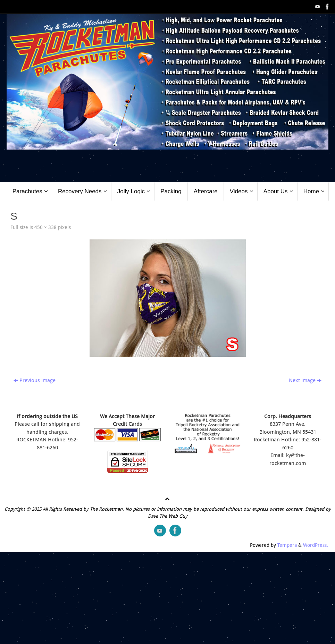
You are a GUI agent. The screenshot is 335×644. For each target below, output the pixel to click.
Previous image (35, 380)
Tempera (287, 545)
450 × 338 (45, 227)
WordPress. (316, 545)
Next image (305, 380)
